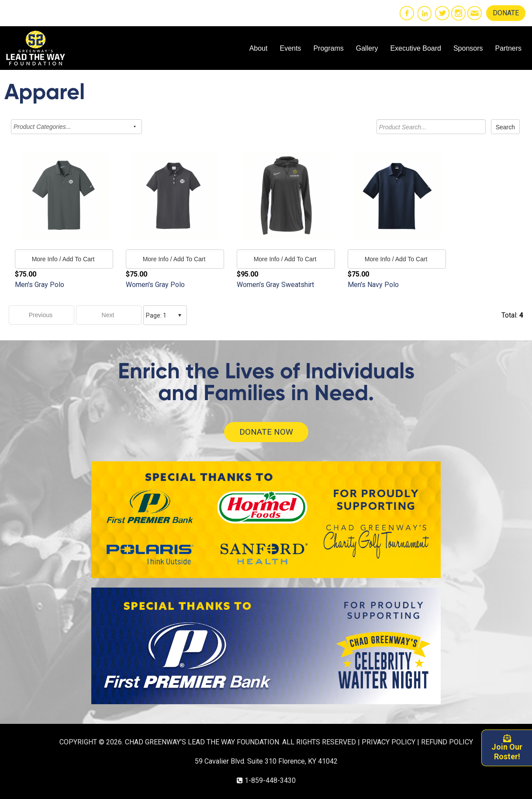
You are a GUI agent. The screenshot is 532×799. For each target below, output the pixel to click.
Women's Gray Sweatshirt (275, 285)
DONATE (506, 13)
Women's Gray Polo (155, 285)
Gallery (367, 48)
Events (290, 48)
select (180, 315)
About (259, 48)
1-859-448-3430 (270, 780)
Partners (508, 48)
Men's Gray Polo (40, 285)
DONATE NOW (266, 432)
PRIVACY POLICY (389, 742)
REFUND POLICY (447, 742)
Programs (328, 48)
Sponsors (468, 48)
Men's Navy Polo (373, 285)
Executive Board (416, 48)
